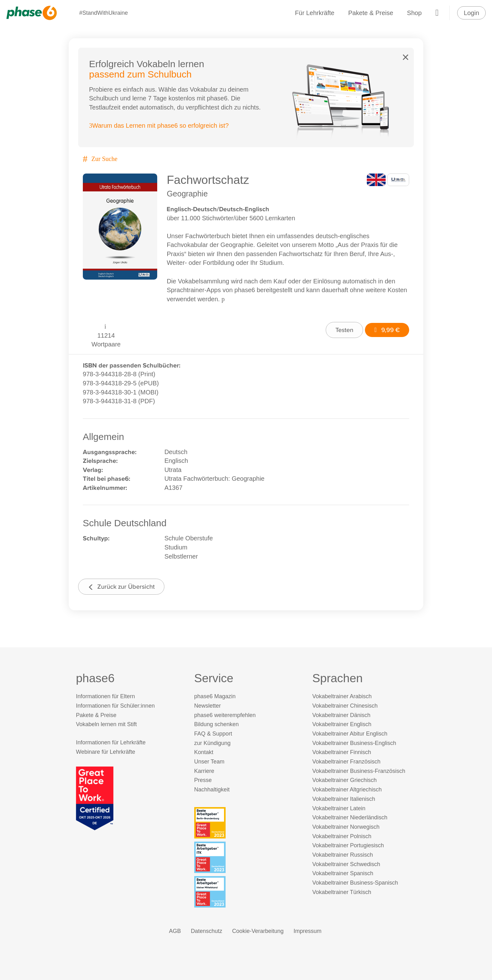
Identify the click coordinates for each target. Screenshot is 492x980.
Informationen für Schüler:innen (115, 706)
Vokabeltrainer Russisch (342, 855)
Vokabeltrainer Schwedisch (346, 864)
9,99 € (387, 330)
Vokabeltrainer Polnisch (342, 836)
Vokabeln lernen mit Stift (106, 725)
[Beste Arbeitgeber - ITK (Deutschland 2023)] (247, 857)
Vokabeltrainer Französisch (346, 762)
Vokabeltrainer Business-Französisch (359, 771)
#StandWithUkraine (103, 13)
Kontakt (204, 752)
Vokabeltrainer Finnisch (342, 752)
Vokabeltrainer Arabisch (342, 696)
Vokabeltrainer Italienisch (344, 799)
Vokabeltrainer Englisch (342, 725)
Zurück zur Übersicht (121, 586)
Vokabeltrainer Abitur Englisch (350, 734)
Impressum (307, 931)
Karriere (204, 771)
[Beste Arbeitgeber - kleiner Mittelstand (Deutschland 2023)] (247, 892)
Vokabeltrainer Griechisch (344, 780)
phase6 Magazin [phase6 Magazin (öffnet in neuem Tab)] (215, 696)
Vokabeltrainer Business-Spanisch (355, 883)
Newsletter (208, 706)
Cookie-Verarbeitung (258, 931)
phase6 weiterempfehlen (225, 715)
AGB (175, 931)
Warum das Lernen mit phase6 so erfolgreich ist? (159, 126)
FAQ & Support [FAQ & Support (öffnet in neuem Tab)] (213, 734)
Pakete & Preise (371, 13)
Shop (414, 13)
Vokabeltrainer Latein (339, 808)
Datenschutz (206, 931)
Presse (203, 780)
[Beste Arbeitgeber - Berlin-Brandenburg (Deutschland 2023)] (247, 823)
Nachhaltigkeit (212, 790)
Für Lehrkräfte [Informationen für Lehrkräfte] (315, 13)
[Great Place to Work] (95, 798)
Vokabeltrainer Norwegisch (346, 827)
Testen (344, 330)
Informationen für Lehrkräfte (111, 743)
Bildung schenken (217, 725)
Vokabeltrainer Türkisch (342, 892)
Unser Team (209, 762)
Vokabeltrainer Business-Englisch (354, 743)
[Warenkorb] (437, 13)
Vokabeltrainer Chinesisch (345, 706)
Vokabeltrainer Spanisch (343, 874)
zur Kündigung (212, 743)
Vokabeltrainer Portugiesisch (348, 846)
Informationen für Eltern (105, 696)
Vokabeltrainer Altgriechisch (347, 790)
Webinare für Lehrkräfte (106, 752)
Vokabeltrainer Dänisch (341, 715)
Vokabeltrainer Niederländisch (350, 818)
